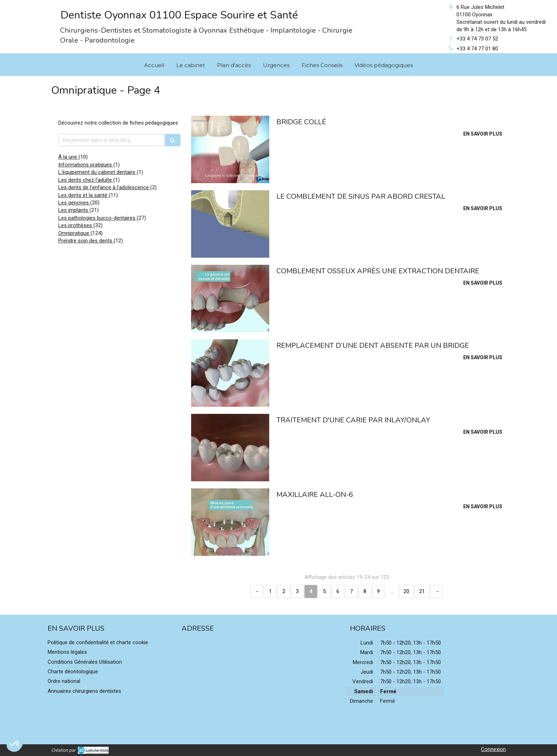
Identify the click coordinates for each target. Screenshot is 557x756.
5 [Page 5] (324, 591)
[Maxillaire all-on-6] (230, 522)
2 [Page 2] (284, 591)
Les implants (74, 210)
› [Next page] (437, 591)
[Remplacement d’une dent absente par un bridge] (230, 373)
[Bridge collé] (230, 149)
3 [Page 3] (297, 591)
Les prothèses (76, 225)
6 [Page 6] (338, 591)
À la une (68, 157)
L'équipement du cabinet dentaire (98, 172)
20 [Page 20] (406, 591)
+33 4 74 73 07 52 (477, 39)
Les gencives (74, 203)
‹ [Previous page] (257, 591)
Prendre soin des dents (86, 241)
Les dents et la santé (83, 195)
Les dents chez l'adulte (86, 180)
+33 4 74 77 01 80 (477, 49)
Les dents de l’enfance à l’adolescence (104, 187)
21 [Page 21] (422, 591)
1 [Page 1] (270, 591)
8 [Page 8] (365, 591)
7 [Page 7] (351, 591)
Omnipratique (74, 233)
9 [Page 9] (378, 591)
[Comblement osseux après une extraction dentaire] (230, 298)
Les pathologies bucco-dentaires (98, 218)
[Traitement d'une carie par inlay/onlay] (230, 448)
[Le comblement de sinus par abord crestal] (230, 224)
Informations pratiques (86, 165)
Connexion (493, 749)
